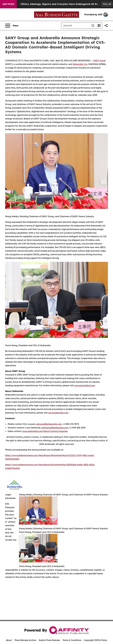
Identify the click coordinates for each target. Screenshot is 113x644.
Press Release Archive (25, 640)
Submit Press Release (49, 640)
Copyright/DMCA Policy (95, 640)
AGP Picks (8, 4)
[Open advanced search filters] (99, 26)
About (9, 640)
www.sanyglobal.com (85, 385)
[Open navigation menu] (12, 26)
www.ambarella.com (58, 413)
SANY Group (99, 61)
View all (107, 4)
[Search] (76, 26)
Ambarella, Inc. (80, 64)
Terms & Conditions (72, 640)
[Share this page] (106, 26)
